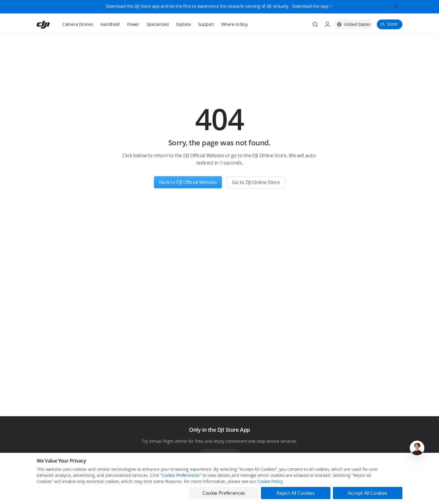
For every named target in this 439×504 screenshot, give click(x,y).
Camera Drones (78, 24)
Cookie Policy (270, 481)
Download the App (310, 4)
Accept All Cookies (368, 493)
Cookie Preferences (181, 475)
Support (206, 24)
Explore (184, 24)
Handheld (110, 24)
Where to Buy (235, 24)
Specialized (158, 24)
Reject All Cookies (296, 493)
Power (133, 24)
